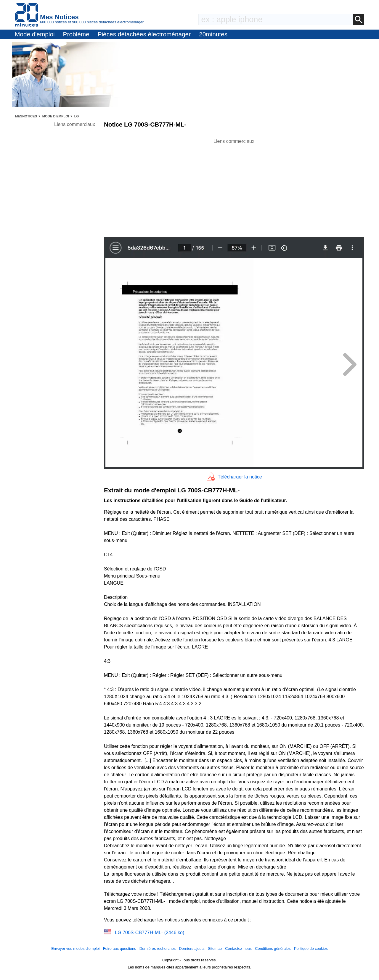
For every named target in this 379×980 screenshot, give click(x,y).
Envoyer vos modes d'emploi (75, 949)
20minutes (213, 34)
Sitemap (215, 949)
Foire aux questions (120, 949)
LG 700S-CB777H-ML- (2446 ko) (150, 933)
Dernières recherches (158, 949)
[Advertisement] (234, 186)
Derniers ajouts (192, 949)
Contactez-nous (238, 949)
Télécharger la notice (240, 477)
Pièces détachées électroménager (144, 34)
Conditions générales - (274, 949)
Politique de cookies (311, 949)
